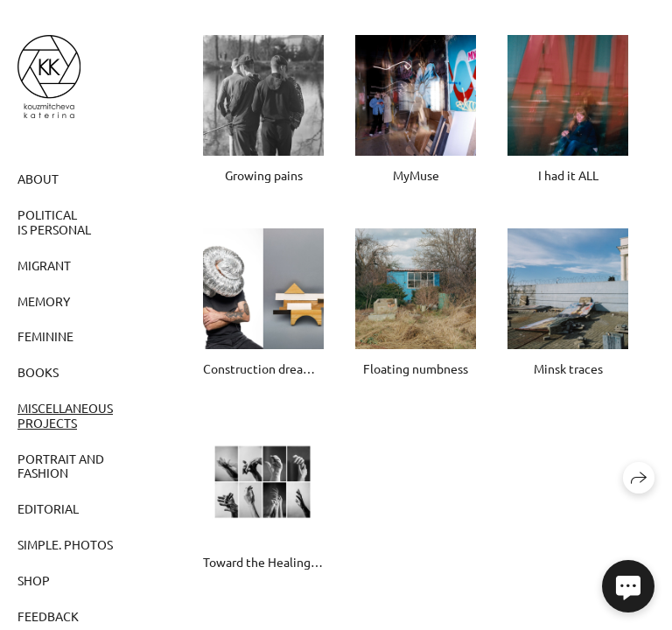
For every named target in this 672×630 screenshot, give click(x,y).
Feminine (45, 336)
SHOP (34, 580)
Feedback (48, 616)
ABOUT (38, 178)
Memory (44, 301)
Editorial (48, 508)
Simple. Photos (65, 544)
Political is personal (54, 222)
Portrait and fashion (61, 466)
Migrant (44, 265)
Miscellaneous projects (65, 415)
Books (38, 372)
